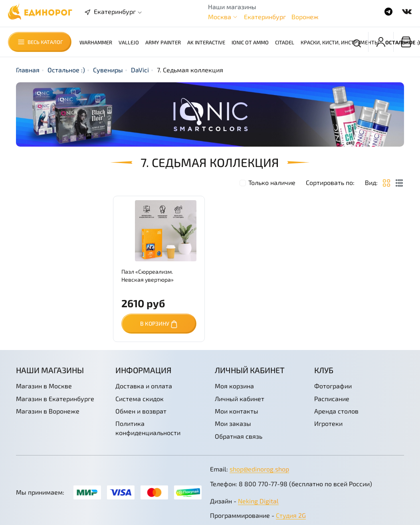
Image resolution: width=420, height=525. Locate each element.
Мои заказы (233, 423)
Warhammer (96, 42)
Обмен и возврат (141, 411)
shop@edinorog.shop (259, 469)
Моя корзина (234, 386)
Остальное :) (66, 70)
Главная (28, 70)
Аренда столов (336, 411)
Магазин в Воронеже (48, 411)
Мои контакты (237, 411)
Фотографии (333, 386)
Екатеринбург (265, 17)
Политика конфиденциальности (148, 428)
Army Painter (163, 42)
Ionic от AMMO (250, 42)
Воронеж (305, 17)
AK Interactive (206, 42)
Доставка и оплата (144, 386)
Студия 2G (291, 515)
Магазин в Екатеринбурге (55, 399)
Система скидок (140, 399)
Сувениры (108, 70)
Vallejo (129, 42)
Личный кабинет (240, 399)
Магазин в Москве (44, 386)
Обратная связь (239, 436)
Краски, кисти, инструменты (340, 42)
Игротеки (328, 423)
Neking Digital (258, 501)
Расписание (332, 399)
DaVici (140, 70)
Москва (220, 17)
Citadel (285, 42)
